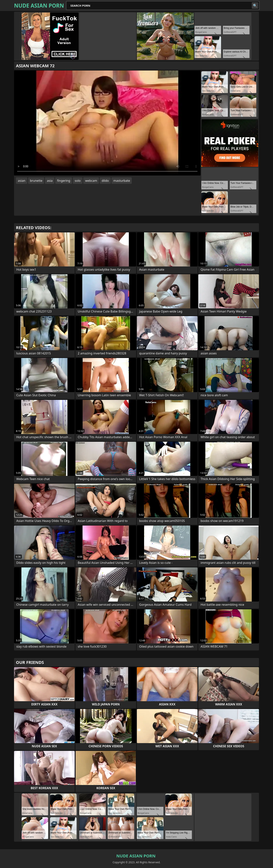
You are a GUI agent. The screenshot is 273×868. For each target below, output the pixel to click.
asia (50, 181)
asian (22, 181)
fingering (64, 181)
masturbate (122, 181)
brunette (36, 181)
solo (78, 181)
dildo (105, 181)
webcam (91, 181)
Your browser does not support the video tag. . (107, 123)
